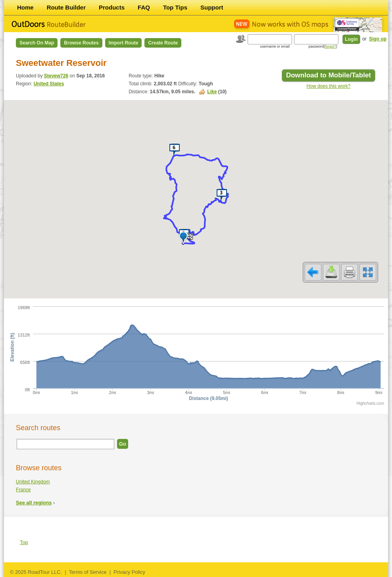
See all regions (34, 503)
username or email (275, 46)
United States (49, 84)
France (23, 490)
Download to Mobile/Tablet (329, 75)
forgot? (331, 46)
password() (323, 46)
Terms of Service (87, 572)
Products (112, 7)
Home (25, 7)
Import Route (124, 43)
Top (24, 542)
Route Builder (66, 7)
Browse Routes (81, 43)
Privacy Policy (129, 572)
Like (212, 92)
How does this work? (329, 86)
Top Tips (175, 7)
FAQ (144, 7)
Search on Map (37, 43)
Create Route (163, 43)
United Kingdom (33, 482)
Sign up (378, 39)
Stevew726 (56, 76)
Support (212, 7)
